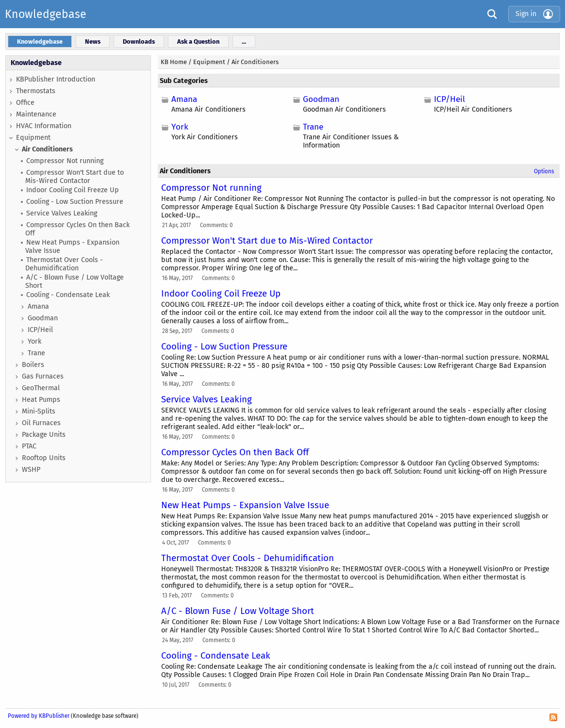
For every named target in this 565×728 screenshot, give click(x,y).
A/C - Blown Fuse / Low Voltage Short (75, 281)
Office (25, 103)
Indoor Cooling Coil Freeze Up (73, 190)
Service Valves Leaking (62, 213)
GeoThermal (41, 388)
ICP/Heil (40, 330)
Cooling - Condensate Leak (68, 295)
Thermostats (36, 91)
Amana (38, 306)
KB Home (174, 62)
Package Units (44, 435)
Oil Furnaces (41, 423)
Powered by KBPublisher (39, 716)
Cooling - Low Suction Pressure (75, 202)
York (34, 341)
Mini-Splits (39, 411)
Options (544, 171)
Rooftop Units (44, 458)
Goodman (43, 318)
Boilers (33, 365)
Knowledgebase (46, 14)
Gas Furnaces (43, 376)
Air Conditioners (47, 149)
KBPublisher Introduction (56, 79)
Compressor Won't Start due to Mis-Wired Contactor (75, 177)
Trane (36, 353)
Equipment (33, 138)
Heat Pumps (41, 400)
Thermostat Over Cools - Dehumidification (64, 264)
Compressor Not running (65, 161)
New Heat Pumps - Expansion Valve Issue (72, 247)
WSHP (31, 470)
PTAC (29, 446)
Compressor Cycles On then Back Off (77, 229)
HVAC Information (44, 126)
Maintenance (36, 114)
